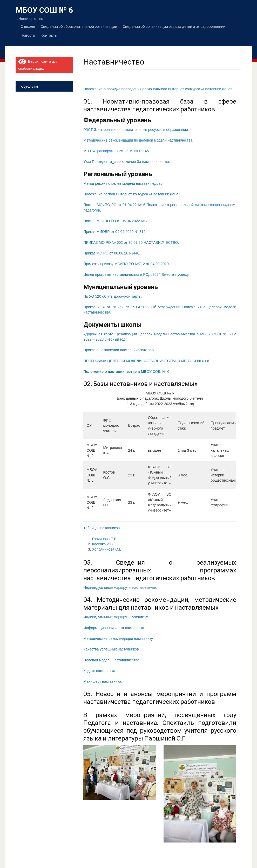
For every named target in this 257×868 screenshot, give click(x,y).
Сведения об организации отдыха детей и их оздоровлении (174, 26)
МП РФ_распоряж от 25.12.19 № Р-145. (117, 151)
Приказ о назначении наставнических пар (119, 350)
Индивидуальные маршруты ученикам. (116, 617)
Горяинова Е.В (104, 539)
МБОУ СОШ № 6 (44, 10)
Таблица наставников (102, 528)
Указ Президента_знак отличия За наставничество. (127, 162)
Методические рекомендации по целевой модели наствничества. (138, 140)
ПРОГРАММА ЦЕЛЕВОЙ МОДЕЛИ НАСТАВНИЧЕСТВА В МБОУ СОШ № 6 (146, 361)
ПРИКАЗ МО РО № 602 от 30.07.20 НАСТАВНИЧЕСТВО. (131, 242)
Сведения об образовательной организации (79, 26)
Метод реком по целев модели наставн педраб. (123, 183)
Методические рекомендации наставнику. (118, 639)
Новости (28, 35)
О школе (28, 26)
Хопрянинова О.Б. (107, 549)
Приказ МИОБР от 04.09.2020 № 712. (115, 232)
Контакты (49, 35)
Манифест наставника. (103, 681)
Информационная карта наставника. (114, 628)
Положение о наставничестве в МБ (115, 372)
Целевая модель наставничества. (112, 660)
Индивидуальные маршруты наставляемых (120, 588)
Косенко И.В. (103, 544)
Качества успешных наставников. (111, 649)
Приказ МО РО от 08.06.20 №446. (112, 253)
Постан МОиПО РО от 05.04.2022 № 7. (116, 221)
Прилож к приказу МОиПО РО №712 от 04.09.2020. (126, 264)
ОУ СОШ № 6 (158, 372)
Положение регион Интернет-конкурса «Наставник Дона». (132, 194)
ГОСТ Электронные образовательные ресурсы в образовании (136, 130)
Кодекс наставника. (100, 671)
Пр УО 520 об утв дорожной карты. (113, 296)
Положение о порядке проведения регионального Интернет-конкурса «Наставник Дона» (158, 89)
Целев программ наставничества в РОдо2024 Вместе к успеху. (136, 275)
